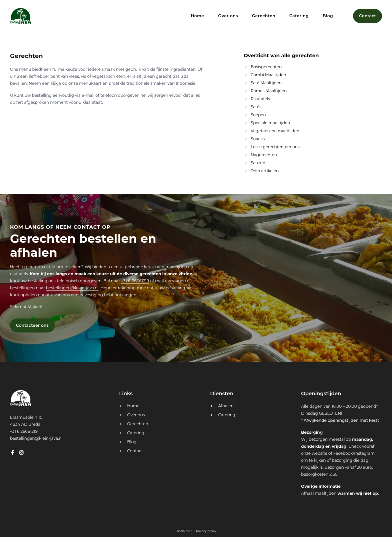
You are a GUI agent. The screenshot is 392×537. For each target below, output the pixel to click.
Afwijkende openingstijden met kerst (341, 420)
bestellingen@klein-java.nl (72, 288)
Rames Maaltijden (269, 91)
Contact (135, 451)
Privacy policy (206, 531)
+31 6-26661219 (135, 281)
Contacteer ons (32, 325)
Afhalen (226, 406)
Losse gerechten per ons (275, 147)
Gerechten (138, 424)
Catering (136, 433)
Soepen (258, 115)
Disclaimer (184, 531)
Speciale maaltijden (270, 123)
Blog (132, 442)
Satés (256, 107)
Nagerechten (264, 155)
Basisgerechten (266, 67)
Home (133, 406)
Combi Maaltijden (268, 75)
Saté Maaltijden (266, 83)
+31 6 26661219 (24, 431)
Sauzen (258, 163)
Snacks (258, 139)
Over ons (136, 415)
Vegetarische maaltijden (275, 131)
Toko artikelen (265, 171)
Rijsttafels (260, 99)
